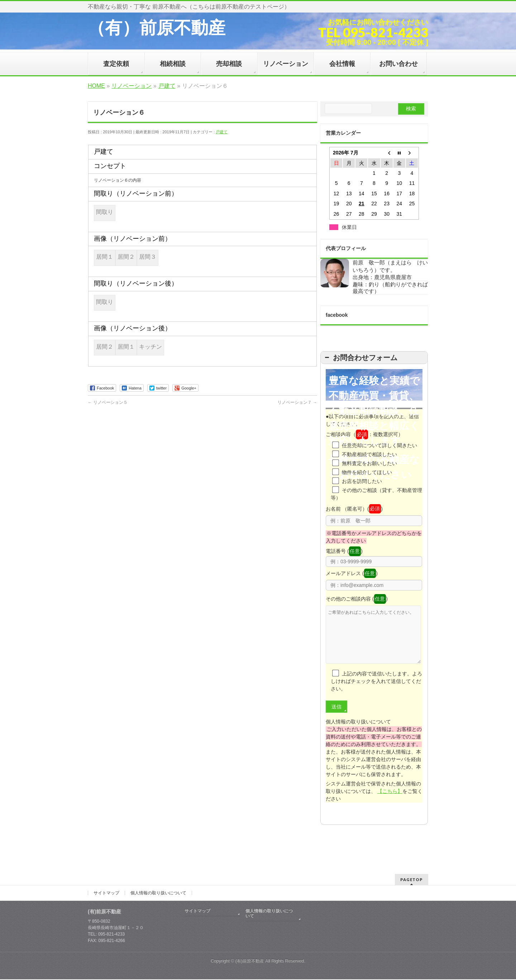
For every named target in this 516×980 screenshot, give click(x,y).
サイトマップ (106, 894)
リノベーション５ (108, 402)
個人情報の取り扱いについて (158, 894)
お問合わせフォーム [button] (360, 358)
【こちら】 (390, 802)
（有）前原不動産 (157, 28)
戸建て (222, 132)
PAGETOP (412, 880)
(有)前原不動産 (250, 962)
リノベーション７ (297, 402)
